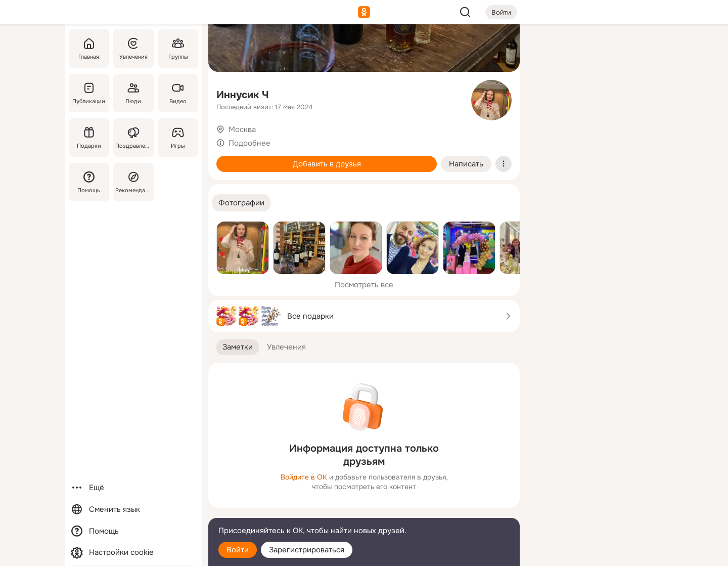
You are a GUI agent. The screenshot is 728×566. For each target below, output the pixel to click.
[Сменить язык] (133, 510)
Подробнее (249, 143)
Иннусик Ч (243, 95)
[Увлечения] (133, 49)
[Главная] (89, 49)
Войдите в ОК (304, 477)
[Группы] (178, 49)
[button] (241, 203)
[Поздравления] (133, 138)
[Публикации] (89, 93)
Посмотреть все (364, 285)
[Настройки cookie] (133, 553)
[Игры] (178, 138)
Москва (242, 129)
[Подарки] (89, 138)
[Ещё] (133, 488)
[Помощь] (89, 182)
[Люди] (133, 93)
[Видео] (178, 93)
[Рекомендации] (133, 182)
